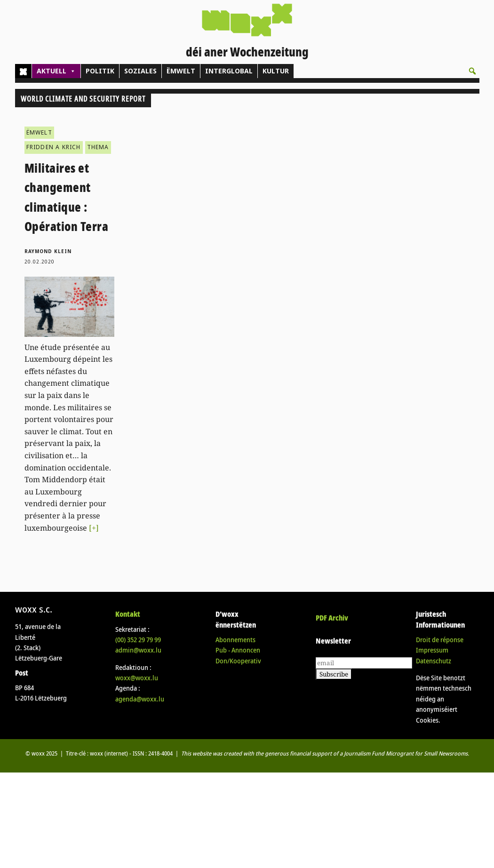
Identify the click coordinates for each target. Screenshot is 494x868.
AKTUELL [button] (56, 71)
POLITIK (100, 71)
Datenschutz (434, 661)
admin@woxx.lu (138, 650)
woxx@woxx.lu (137, 678)
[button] (472, 71)
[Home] (23, 71)
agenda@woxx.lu (140, 699)
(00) (138, 640)
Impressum (432, 650)
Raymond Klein (48, 251)
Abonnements (235, 640)
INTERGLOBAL (229, 71)
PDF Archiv (332, 618)
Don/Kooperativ (238, 661)
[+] (94, 528)
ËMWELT (181, 71)
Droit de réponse (440, 640)
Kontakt (128, 614)
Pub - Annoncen (238, 650)
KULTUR (276, 71)
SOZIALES (140, 71)
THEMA (98, 147)
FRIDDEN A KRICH (54, 147)
